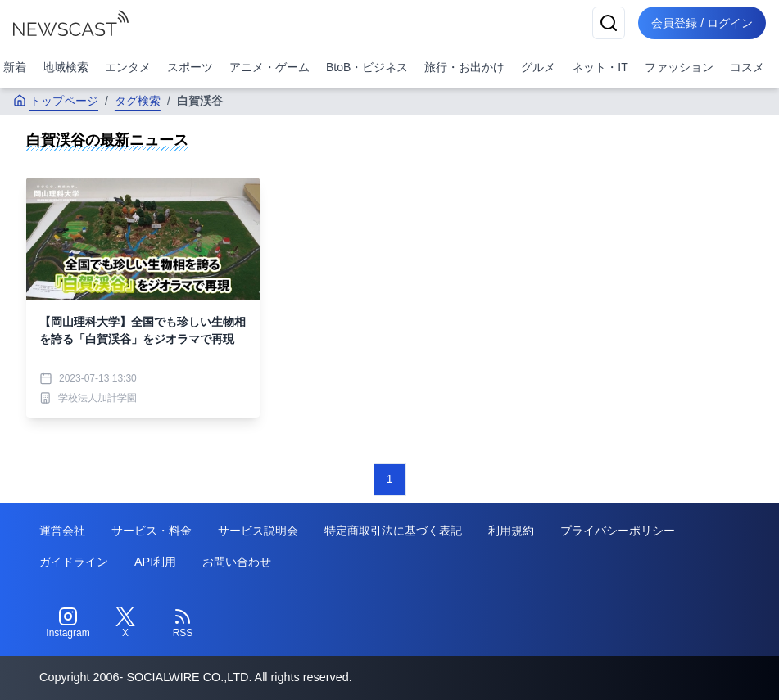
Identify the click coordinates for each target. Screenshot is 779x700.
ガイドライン (74, 562)
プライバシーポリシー (618, 531)
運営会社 (62, 531)
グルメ (538, 67)
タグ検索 (138, 101)
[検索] (609, 23)
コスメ (747, 67)
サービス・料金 (152, 531)
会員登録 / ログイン (702, 23)
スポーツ (190, 67)
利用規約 (511, 531)
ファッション (679, 67)
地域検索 (66, 67)
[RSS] (183, 623)
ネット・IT (600, 67)
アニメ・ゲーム (269, 67)
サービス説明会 (258, 531)
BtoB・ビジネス (367, 67)
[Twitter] (125, 623)
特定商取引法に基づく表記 (393, 531)
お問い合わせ (237, 562)
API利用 (155, 562)
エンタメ (128, 67)
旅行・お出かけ (464, 67)
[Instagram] (68, 623)
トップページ (56, 101)
